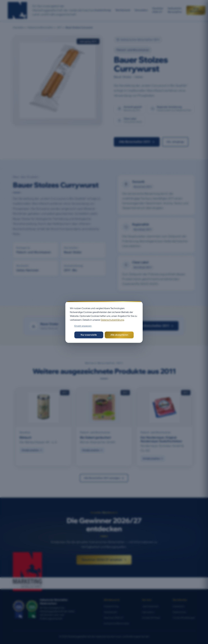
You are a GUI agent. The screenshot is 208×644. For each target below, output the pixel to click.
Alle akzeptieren (119, 335)
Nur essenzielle (89, 335)
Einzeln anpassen (83, 326)
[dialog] (104, 322)
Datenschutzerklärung (112, 320)
